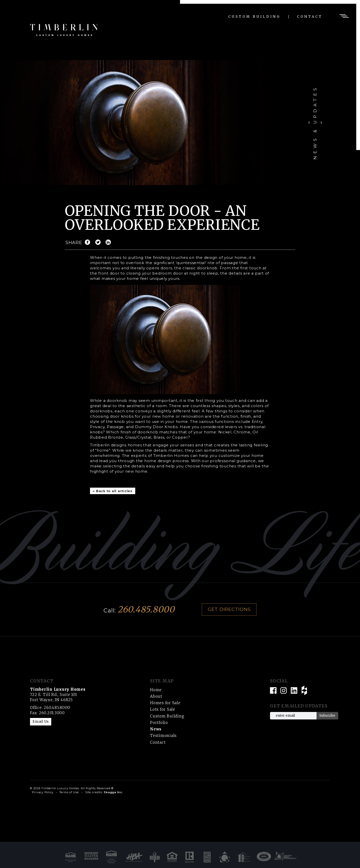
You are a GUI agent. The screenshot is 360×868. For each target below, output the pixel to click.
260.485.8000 (146, 609)
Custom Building (254, 17)
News (156, 729)
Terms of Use (69, 792)
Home (156, 690)
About (156, 696)
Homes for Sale (165, 703)
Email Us (41, 722)
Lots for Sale (163, 709)
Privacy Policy (43, 792)
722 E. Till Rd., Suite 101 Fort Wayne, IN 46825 (58, 695)
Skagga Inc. (113, 792)
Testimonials (163, 736)
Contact (310, 17)
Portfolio (159, 723)
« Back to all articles (113, 491)
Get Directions (229, 609)
